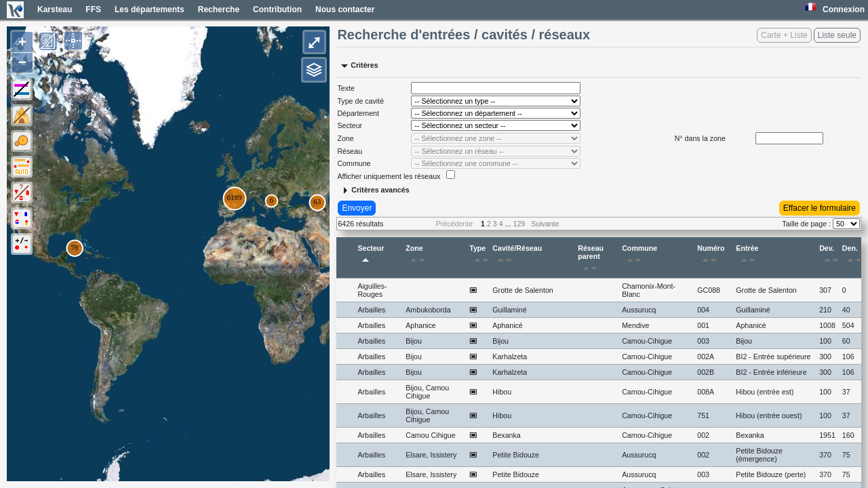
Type (479, 256)
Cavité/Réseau (517, 256)
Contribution (277, 9)
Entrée (748, 256)
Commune (639, 256)
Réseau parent (591, 260)
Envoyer (357, 208)
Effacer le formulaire (820, 208)
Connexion (844, 9)
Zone (418, 256)
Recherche (219, 9)
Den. (852, 256)
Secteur (371, 256)
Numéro (711, 256)
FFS (93, 9)
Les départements (150, 9)
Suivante (545, 224)
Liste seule (837, 35)
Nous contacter (345, 9)
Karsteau (55, 9)
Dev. (829, 256)
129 (519, 224)
